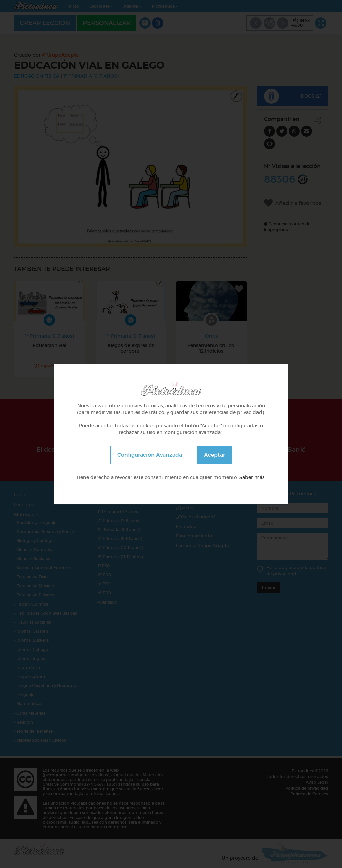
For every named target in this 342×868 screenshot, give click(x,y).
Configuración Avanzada (150, 455)
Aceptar (215, 455)
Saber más (252, 477)
